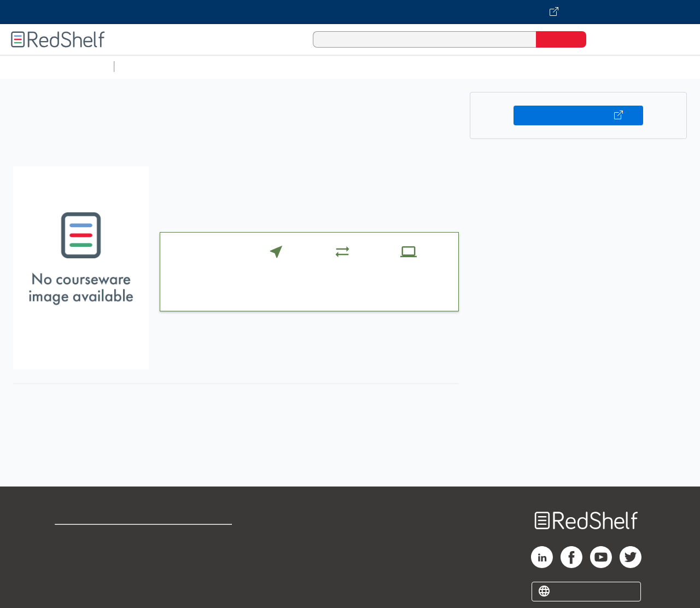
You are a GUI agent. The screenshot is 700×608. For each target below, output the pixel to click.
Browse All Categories (57, 66)
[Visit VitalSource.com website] (350, 12)
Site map (73, 590)
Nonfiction (663, 66)
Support (71, 555)
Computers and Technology (312, 66)
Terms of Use (202, 538)
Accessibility (199, 573)
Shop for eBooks (90, 538)
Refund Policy (201, 555)
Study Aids (148, 66)
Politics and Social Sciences (539, 66)
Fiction (618, 66)
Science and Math (214, 66)
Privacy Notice (85, 573)
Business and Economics (424, 66)
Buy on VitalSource (578, 115)
